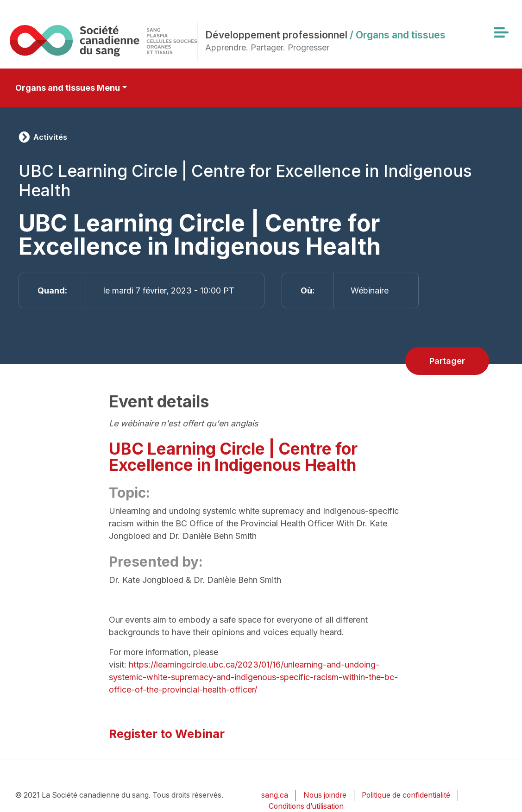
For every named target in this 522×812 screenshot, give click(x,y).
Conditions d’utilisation (306, 806)
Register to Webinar (167, 734)
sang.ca (275, 795)
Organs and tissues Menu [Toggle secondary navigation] (68, 88)
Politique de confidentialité (406, 795)
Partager (447, 361)
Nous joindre (325, 795)
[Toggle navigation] (501, 32)
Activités (50, 137)
